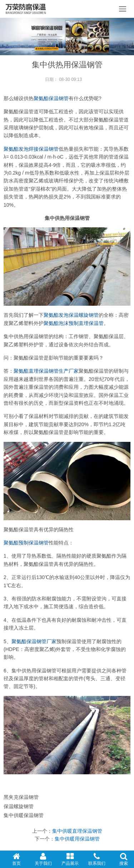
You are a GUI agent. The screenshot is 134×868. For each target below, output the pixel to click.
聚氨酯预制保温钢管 (26, 543)
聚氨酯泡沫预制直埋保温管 (74, 323)
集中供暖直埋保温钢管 (77, 831)
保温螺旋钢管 (19, 806)
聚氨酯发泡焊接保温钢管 (31, 149)
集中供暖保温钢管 (24, 815)
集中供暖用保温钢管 (77, 839)
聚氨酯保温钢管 (51, 98)
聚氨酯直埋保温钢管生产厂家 (46, 371)
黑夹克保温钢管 (21, 797)
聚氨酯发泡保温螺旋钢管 (71, 315)
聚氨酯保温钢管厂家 (34, 641)
